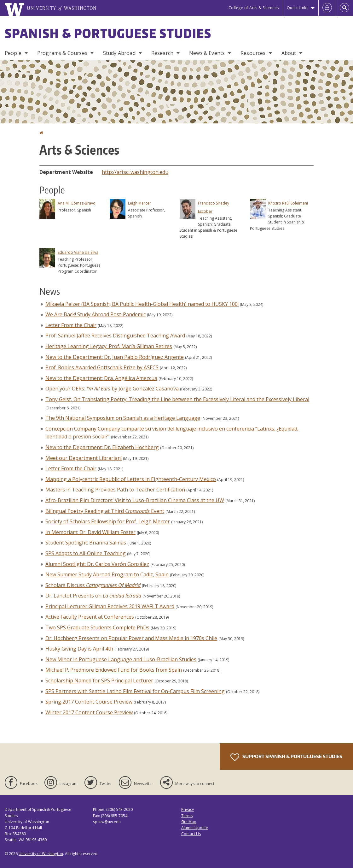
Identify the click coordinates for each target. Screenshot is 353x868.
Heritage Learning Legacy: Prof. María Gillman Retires (109, 346)
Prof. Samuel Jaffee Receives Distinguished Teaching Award (115, 336)
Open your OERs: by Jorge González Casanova (112, 389)
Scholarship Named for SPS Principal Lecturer (99, 681)
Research (162, 53)
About (289, 53)
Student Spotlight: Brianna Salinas (86, 543)
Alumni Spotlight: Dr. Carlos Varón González (97, 564)
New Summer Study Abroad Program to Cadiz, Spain (107, 574)
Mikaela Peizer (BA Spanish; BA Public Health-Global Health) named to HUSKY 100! (142, 304)
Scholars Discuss (93, 585)
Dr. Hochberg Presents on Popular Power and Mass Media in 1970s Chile (131, 638)
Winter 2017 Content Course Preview (89, 712)
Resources (253, 53)
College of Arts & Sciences (254, 8)
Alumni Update (195, 828)
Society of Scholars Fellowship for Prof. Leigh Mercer (108, 521)
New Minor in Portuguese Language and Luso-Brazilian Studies (121, 659)
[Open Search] (344, 8)
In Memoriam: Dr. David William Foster (90, 532)
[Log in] (327, 8)
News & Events (207, 53)
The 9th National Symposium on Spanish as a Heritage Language (123, 418)
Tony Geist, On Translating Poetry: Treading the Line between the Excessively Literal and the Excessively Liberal (177, 399)
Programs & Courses (62, 53)
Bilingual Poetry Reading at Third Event (105, 511)
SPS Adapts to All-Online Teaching (86, 553)
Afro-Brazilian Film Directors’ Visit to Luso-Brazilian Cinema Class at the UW (135, 500)
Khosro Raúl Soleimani (288, 203)
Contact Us (191, 834)
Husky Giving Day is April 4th (79, 649)
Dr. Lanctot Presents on (93, 596)
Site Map (189, 822)
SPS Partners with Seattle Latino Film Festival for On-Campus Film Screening (135, 691)
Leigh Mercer (139, 203)
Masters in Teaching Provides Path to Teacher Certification (115, 490)
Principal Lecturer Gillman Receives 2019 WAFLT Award (110, 606)
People (13, 53)
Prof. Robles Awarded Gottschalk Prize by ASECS (102, 367)
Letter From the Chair (71, 325)
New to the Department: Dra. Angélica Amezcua (101, 378)
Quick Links (298, 8)
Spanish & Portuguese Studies (108, 33)
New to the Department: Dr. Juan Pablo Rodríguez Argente (115, 357)
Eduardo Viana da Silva (78, 252)
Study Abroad (119, 53)
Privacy (188, 809)
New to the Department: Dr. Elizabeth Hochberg (102, 447)
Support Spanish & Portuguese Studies (286, 757)
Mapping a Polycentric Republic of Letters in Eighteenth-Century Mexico (131, 479)
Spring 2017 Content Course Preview (89, 702)
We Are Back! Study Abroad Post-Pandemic (95, 314)
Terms (187, 816)
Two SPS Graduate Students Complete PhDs (97, 627)
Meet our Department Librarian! (84, 458)
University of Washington (41, 854)
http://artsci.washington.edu (135, 172)
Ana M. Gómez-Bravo (77, 203)
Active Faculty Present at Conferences (90, 617)
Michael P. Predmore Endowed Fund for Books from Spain (114, 670)
